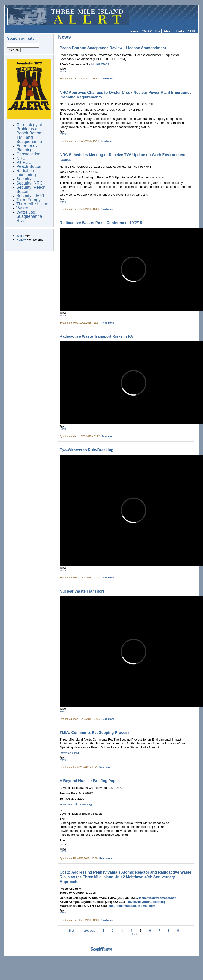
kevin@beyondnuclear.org (146, 902)
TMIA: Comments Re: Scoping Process (95, 732)
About (168, 31)
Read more (107, 79)
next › (121, 934)
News (134, 31)
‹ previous (88, 930)
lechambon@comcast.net (157, 898)
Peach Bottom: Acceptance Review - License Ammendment (113, 48)
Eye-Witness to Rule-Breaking (87, 450)
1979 (192, 31)
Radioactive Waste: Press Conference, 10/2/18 (101, 223)
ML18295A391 (101, 64)
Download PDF (70, 753)
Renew (21, 240)
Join (19, 236)
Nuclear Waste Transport (82, 591)
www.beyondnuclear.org (76, 804)
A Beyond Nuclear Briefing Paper (89, 781)
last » (136, 934)
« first (70, 930)
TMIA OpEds (151, 31)
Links (180, 31)
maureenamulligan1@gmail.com (133, 906)
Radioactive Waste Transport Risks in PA (96, 336)
